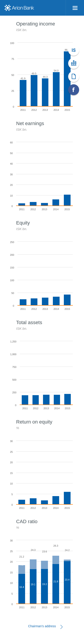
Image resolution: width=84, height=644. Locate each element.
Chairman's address (42, 626)
